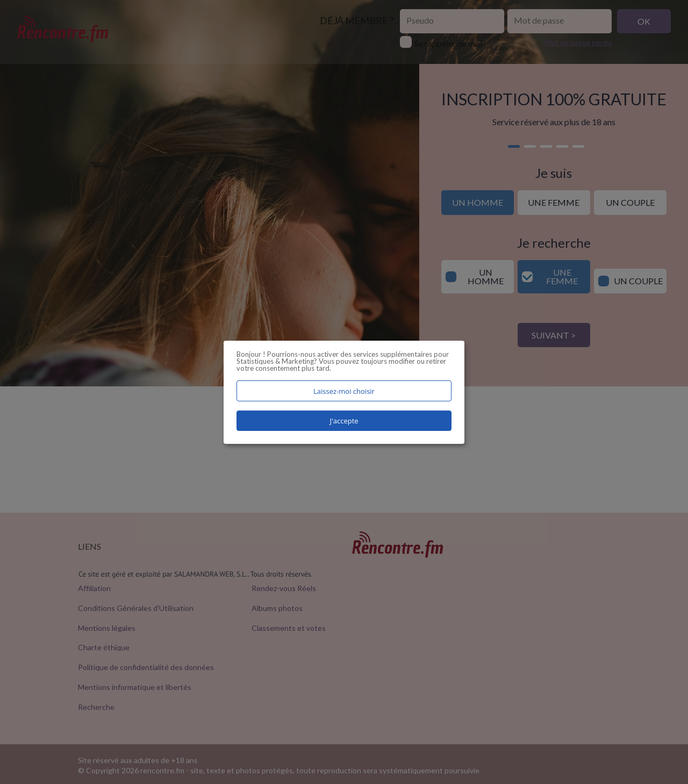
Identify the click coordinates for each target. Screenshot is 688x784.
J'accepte (344, 421)
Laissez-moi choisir (344, 391)
